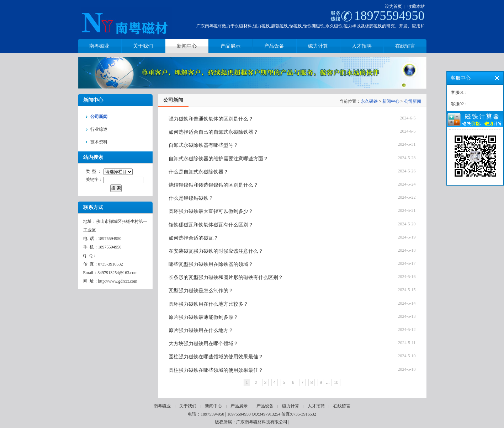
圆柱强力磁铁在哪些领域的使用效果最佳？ (216, 357)
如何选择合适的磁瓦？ (193, 238)
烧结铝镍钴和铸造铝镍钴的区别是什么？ (213, 185)
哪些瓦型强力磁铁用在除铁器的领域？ (211, 264)
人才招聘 (316, 406)
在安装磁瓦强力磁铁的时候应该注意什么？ (216, 251)
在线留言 (342, 406)
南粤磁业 (162, 406)
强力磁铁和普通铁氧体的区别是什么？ (211, 119)
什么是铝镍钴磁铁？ (191, 198)
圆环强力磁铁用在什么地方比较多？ (208, 304)
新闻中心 (391, 101)
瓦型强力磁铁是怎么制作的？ (201, 291)
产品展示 (239, 406)
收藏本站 (416, 6)
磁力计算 (291, 406)
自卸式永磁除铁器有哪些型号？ (203, 145)
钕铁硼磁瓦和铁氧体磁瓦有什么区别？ (211, 225)
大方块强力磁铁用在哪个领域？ (203, 344)
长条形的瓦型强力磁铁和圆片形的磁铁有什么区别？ (226, 277)
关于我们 (188, 406)
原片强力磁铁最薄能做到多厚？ (203, 317)
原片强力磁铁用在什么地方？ (201, 330)
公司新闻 (413, 101)
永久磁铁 (369, 101)
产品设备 (265, 406)
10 (336, 382)
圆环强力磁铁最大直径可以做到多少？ (211, 211)
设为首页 (393, 6)
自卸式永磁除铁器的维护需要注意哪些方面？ (218, 159)
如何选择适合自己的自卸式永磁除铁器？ (213, 132)
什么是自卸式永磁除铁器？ (198, 172)
